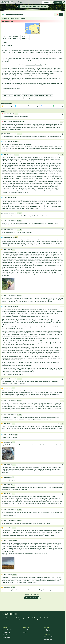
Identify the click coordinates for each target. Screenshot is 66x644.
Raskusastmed (7, 637)
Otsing (25, 632)
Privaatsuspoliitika (49, 637)
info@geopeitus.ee (49, 630)
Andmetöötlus (48, 639)
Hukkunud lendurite (30, 65)
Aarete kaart (27, 630)
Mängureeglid (6, 632)
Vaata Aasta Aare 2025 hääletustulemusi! (32, 7)
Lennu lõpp (39, 65)
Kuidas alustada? (7, 630)
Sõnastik (5, 635)
